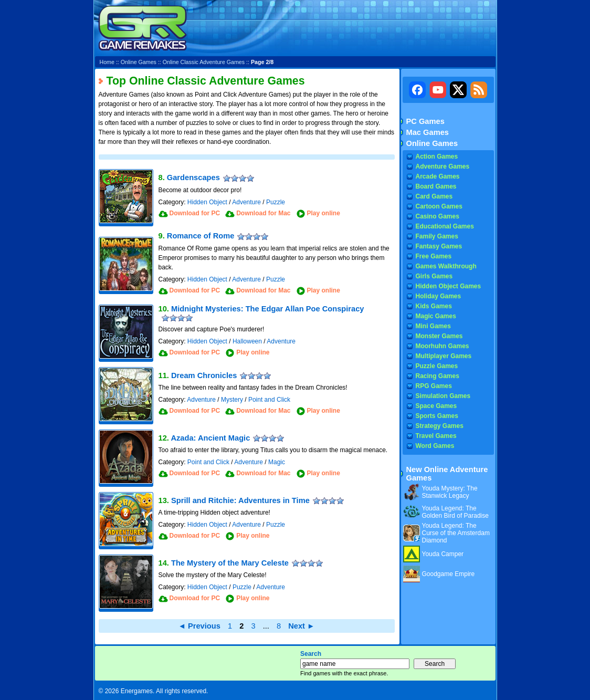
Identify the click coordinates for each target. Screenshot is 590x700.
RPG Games (434, 386)
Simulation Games (443, 396)
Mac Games (428, 132)
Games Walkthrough (446, 266)
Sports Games (437, 416)
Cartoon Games (439, 206)
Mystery (232, 400)
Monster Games (439, 336)
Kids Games (434, 306)
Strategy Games (440, 426)
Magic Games (436, 316)
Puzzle (276, 202)
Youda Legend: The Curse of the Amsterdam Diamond (456, 533)
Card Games (434, 196)
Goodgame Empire (449, 574)
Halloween (247, 341)
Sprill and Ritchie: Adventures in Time (240, 500)
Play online (324, 213)
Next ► (301, 626)
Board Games (436, 186)
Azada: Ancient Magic (210, 438)
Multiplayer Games (444, 356)
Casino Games (438, 216)
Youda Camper (443, 554)
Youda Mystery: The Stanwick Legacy (450, 492)
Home (107, 62)
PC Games (425, 121)
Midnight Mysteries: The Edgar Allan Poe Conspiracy (268, 309)
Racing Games (438, 376)
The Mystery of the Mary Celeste (230, 563)
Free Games (434, 256)
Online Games (139, 62)
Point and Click (269, 400)
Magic (277, 462)
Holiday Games (439, 296)
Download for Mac (263, 213)
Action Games (437, 156)
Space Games (436, 406)
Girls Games (434, 276)
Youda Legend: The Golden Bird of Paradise (455, 512)
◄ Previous (199, 626)
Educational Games (445, 226)
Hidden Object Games (449, 286)
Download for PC (195, 213)
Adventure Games (443, 166)
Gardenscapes (193, 177)
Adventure (246, 202)
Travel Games (436, 436)
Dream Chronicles (204, 375)
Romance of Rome (201, 236)
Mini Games (433, 326)
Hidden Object (207, 202)
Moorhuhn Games (442, 346)
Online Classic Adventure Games (204, 62)
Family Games (437, 236)
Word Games (435, 446)
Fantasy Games (439, 246)
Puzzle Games (437, 366)
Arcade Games (438, 176)
